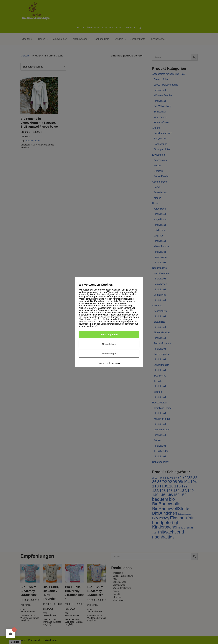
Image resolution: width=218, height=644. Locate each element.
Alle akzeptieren (109, 334)
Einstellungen (109, 354)
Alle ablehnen (109, 344)
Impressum (116, 363)
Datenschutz (103, 363)
